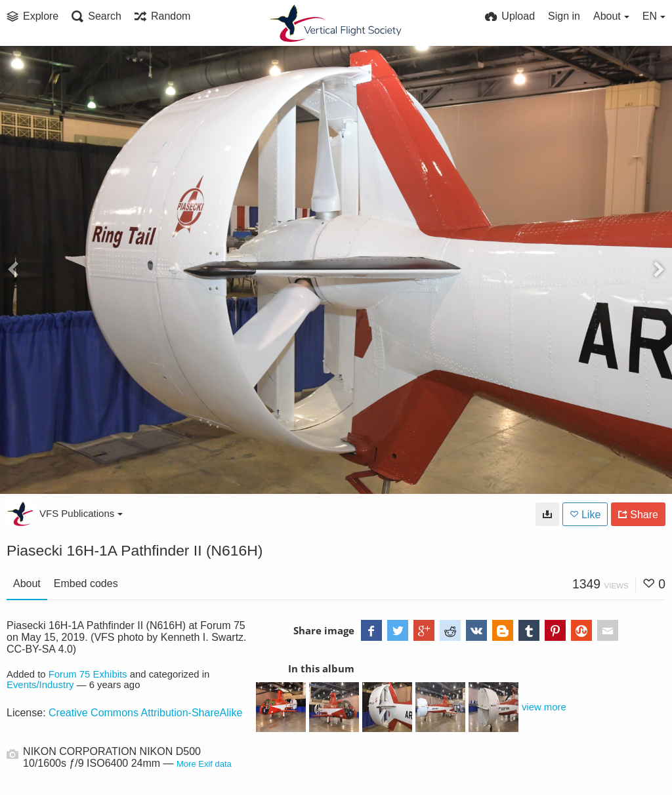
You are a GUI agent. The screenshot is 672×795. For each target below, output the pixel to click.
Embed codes (86, 583)
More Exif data (204, 764)
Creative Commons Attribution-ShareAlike (145, 713)
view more (544, 707)
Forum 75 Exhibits (88, 674)
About (27, 583)
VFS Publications (81, 513)
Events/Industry (40, 685)
